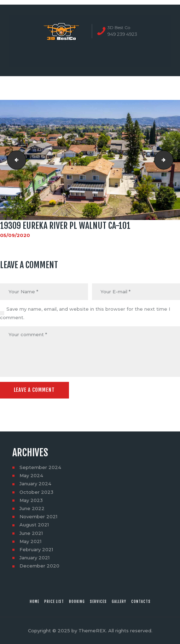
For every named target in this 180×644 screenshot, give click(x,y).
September (40, 467)
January (35, 484)
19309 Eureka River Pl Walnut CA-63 (14, 160)
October (36, 492)
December (39, 566)
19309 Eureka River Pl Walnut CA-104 (171, 160)
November (38, 516)
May (31, 475)
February (36, 549)
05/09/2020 (15, 235)
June (32, 508)
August (34, 525)
